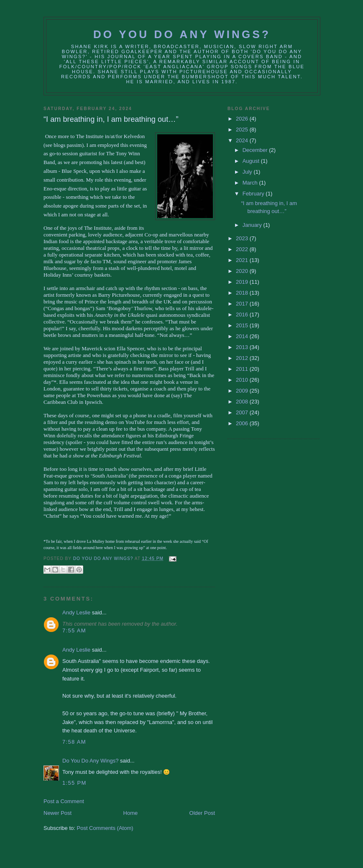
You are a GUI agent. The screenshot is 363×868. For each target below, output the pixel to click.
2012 (243, 358)
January (253, 225)
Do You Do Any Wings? (182, 34)
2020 (243, 271)
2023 (243, 238)
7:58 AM (74, 742)
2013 (243, 347)
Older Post (202, 813)
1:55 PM (74, 783)
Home (131, 813)
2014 (243, 336)
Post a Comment (64, 801)
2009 (243, 391)
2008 (243, 402)
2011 (243, 369)
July (248, 172)
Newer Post (58, 813)
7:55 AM (74, 630)
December (256, 150)
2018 (243, 293)
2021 (243, 260)
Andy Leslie (76, 612)
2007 (243, 412)
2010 (243, 380)
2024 (243, 140)
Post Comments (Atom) (105, 828)
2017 (243, 304)
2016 (243, 315)
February (254, 194)
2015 (243, 325)
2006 (243, 423)
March (251, 183)
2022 (243, 249)
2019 (243, 282)
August (252, 161)
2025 (243, 130)
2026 (243, 119)
